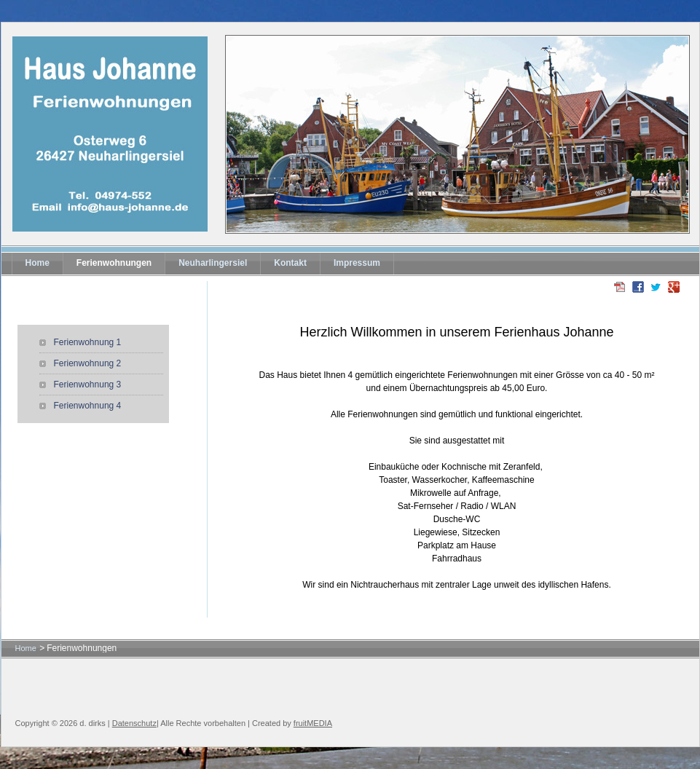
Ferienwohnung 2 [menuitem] (88, 363)
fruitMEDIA (313, 723)
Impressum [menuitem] (357, 263)
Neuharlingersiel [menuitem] (213, 263)
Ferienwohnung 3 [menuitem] (88, 384)
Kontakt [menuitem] (290, 263)
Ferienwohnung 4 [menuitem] (88, 406)
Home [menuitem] (38, 263)
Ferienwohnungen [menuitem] (114, 263)
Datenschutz (134, 723)
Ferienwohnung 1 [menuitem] (88, 342)
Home (26, 648)
